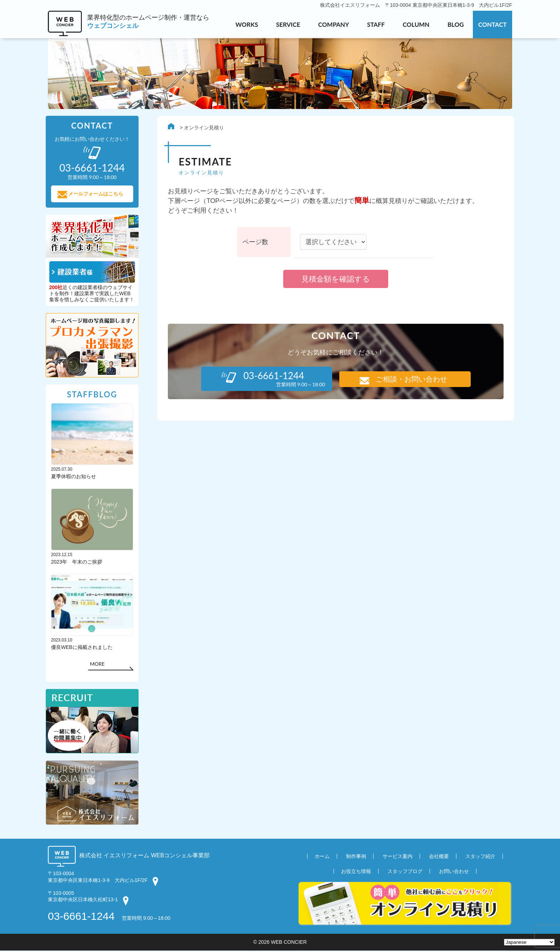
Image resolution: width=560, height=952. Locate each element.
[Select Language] (529, 942)
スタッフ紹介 (480, 858)
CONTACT (492, 24)
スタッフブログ (405, 873)
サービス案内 (397, 858)
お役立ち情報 (356, 873)
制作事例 (356, 858)
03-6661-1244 (81, 918)
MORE (99, 665)
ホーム (322, 858)
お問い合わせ (454, 873)
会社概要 (439, 858)
